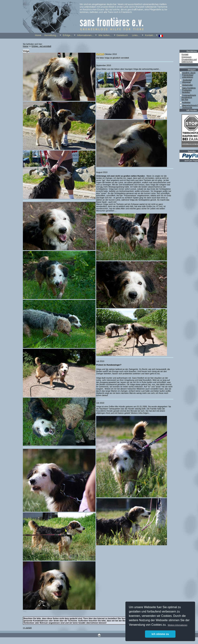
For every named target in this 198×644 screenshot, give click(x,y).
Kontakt (185, 54)
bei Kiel (185, 99)
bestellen (186, 92)
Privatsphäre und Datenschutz (189, 61)
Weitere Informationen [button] (177, 625)
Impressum (187, 57)
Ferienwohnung (189, 95)
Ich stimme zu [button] (160, 634)
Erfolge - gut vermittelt (41, 46)
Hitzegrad (186, 82)
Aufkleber (186, 102)
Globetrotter (187, 85)
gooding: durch (189, 73)
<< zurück (27, 628)
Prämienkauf (188, 75)
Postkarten (187, 90)
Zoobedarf (187, 80)
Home (25, 46)
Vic (101, 187)
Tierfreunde (187, 107)
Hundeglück (187, 97)
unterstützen (188, 77)
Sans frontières (189, 88)
